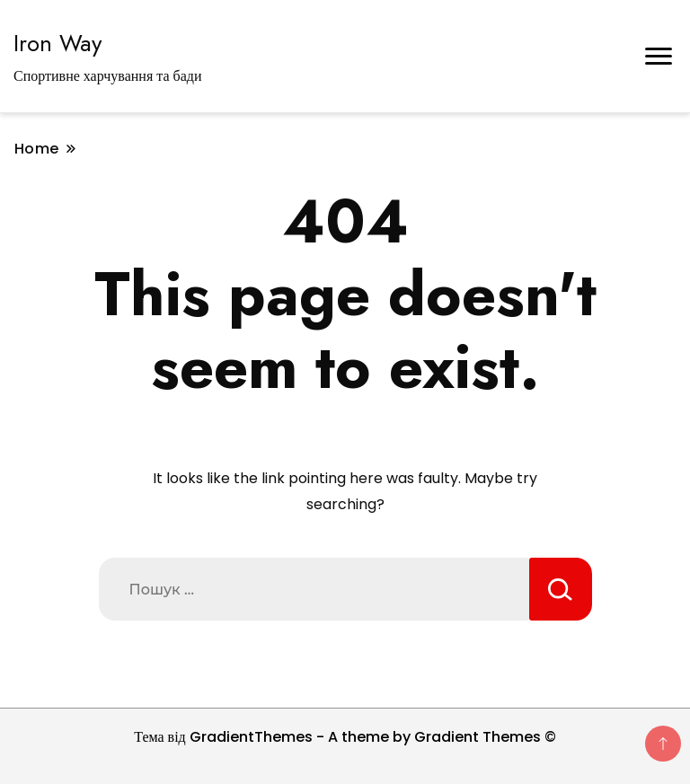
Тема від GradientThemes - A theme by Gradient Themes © (345, 737)
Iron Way (57, 43)
